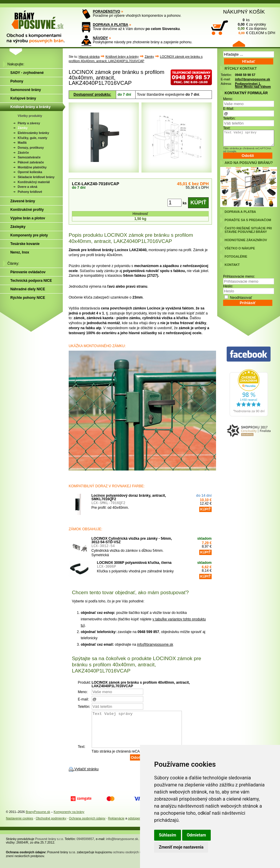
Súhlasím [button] (168, 835)
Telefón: (229, 118)
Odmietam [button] (196, 835)
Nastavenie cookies (19, 825)
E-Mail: (229, 109)
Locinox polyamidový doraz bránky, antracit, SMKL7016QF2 (129, 497)
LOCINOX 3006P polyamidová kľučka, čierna (134, 563)
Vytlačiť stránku (86, 776)
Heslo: (228, 286)
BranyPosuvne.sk (38, 819)
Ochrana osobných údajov (87, 825)
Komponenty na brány (69, 819)
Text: (227, 128)
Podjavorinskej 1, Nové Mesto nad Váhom (253, 85)
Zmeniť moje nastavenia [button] (181, 847)
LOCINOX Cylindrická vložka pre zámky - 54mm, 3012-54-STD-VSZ (132, 540)
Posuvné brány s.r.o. (50, 846)
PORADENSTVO (107, 11)
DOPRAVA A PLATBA (111, 25)
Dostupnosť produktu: (93, 95)
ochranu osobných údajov (131, 859)
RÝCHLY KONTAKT (241, 69)
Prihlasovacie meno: (239, 276)
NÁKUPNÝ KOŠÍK (244, 12)
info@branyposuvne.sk (155, 645)
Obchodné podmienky (51, 825)
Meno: (228, 99)
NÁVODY (100, 38)
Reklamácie (116, 825)
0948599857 (85, 846)
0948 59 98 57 (245, 75)
